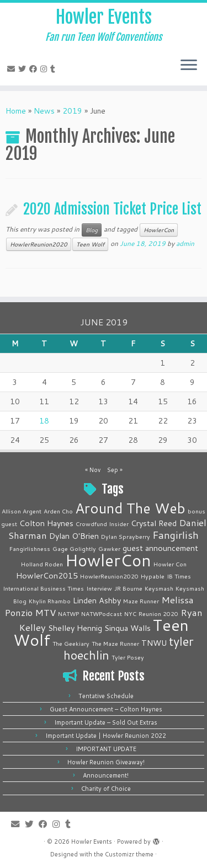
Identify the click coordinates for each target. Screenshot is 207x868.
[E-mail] (13, 69)
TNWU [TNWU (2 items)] (154, 643)
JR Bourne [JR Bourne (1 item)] (128, 588)
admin (185, 243)
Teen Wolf (90, 244)
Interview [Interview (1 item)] (99, 588)
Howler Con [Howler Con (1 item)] (170, 564)
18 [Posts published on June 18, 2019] (44, 421)
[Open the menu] (189, 66)
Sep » (115, 470)
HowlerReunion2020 (39, 244)
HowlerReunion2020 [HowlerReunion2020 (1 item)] (109, 576)
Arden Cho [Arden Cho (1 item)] (58, 511)
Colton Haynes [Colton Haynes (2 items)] (46, 523)
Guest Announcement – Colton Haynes (106, 709)
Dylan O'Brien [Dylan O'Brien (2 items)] (74, 536)
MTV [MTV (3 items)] (45, 612)
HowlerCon (159, 230)
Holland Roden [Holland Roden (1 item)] (42, 564)
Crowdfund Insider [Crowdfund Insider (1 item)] (102, 524)
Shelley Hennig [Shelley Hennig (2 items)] (75, 628)
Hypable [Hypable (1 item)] (153, 576)
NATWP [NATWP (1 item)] (68, 614)
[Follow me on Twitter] (24, 69)
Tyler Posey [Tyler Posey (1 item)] (128, 657)
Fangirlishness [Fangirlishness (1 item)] (30, 548)
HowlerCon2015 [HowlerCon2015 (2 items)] (47, 575)
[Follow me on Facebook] (35, 69)
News (44, 111)
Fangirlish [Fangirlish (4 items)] (176, 535)
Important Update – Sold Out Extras (106, 722)
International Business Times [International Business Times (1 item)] (43, 588)
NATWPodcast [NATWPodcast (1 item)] (102, 614)
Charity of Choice (106, 789)
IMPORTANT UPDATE (106, 749)
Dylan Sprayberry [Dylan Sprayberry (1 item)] (126, 536)
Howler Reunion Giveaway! (106, 762)
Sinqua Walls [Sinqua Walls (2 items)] (128, 628)
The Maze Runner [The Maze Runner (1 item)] (115, 643)
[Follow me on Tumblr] (54, 69)
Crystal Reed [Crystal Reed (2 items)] (154, 523)
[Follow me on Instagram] (45, 69)
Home (16, 111)
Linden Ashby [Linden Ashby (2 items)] (97, 600)
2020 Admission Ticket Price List (112, 209)
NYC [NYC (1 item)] (130, 614)
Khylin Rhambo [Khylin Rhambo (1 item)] (50, 601)
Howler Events (104, 17)
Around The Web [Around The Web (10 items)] (130, 508)
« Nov (93, 470)
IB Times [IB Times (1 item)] (179, 576)
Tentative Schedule (106, 696)
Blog (92, 230)
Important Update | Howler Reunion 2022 (106, 736)
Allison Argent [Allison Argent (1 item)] (22, 511)
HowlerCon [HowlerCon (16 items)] (108, 560)
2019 (72, 111)
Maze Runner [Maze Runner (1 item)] (141, 601)
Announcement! (106, 775)
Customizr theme (129, 854)
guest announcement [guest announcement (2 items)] (160, 548)
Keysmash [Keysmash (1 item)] (159, 588)
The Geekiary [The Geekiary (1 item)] (71, 643)
